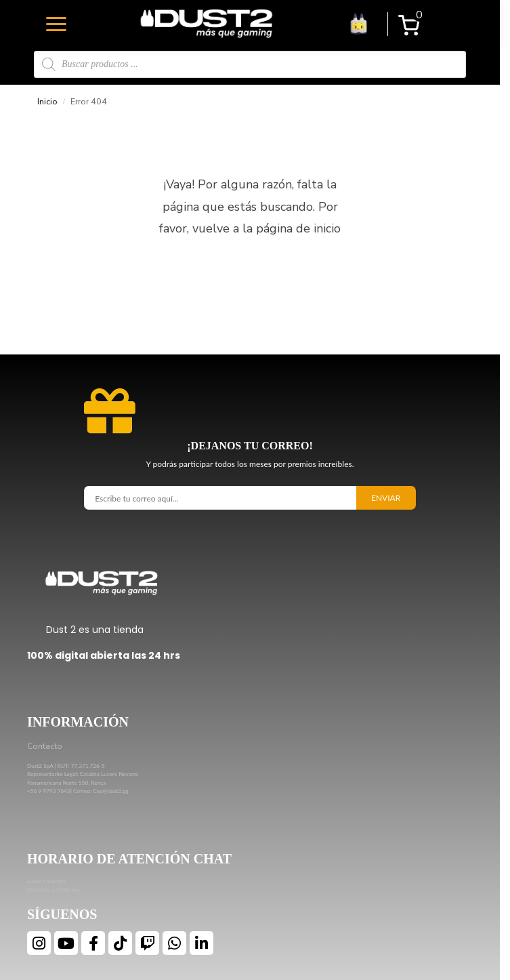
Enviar (386, 498)
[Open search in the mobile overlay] (250, 64)
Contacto (45, 746)
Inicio (47, 102)
